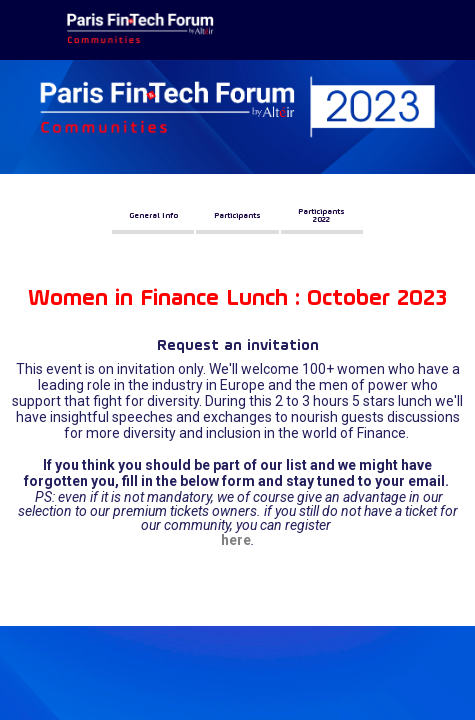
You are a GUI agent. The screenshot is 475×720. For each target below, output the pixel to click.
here (236, 540)
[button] (153, 216)
